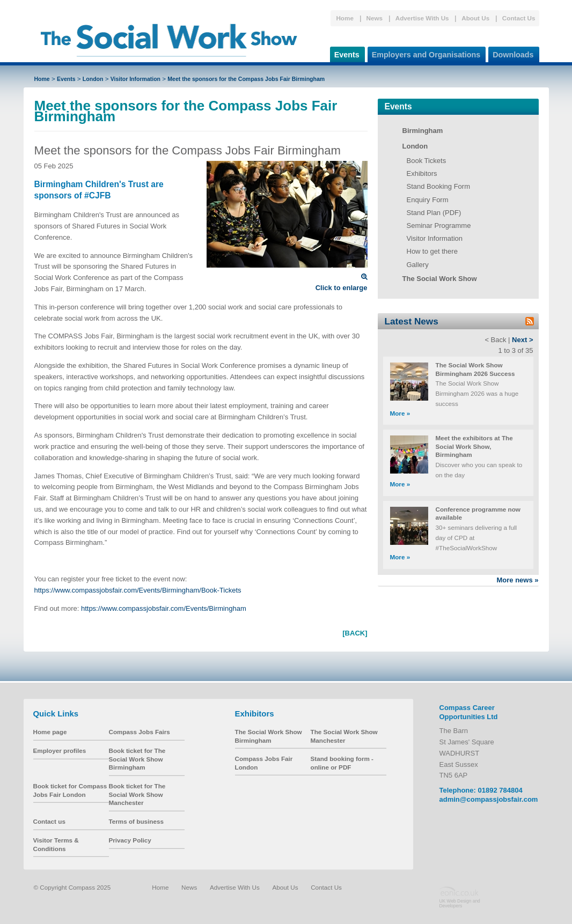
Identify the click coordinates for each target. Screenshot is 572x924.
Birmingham (423, 131)
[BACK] (355, 633)
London (93, 79)
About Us (475, 18)
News (375, 18)
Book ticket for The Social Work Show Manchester (137, 794)
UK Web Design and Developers (460, 903)
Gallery (418, 265)
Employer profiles (60, 751)
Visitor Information (135, 79)
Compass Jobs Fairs (140, 732)
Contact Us (519, 18)
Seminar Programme (439, 226)
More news (517, 580)
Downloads (511, 53)
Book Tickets (427, 161)
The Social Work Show (440, 279)
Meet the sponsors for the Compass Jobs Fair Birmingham (246, 79)
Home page (50, 732)
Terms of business (136, 821)
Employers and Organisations (424, 53)
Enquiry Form (428, 200)
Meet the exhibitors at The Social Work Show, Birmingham (474, 446)
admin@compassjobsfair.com (489, 799)
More (400, 413)
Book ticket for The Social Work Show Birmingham (137, 759)
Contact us (49, 821)
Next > (522, 340)
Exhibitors (422, 173)
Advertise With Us (422, 18)
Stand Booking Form (439, 186)
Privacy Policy (130, 840)
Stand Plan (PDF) (434, 213)
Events (345, 53)
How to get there (432, 251)
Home (344, 18)
